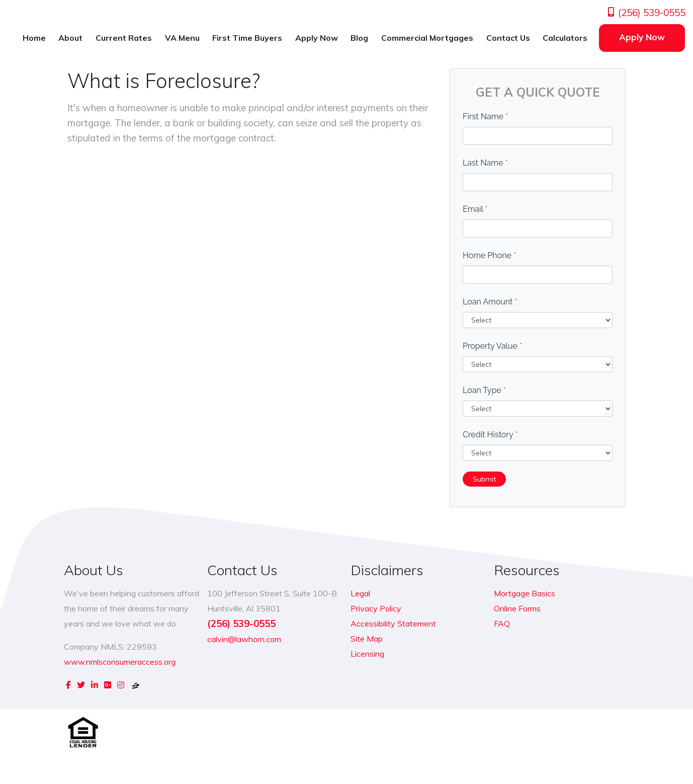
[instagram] (121, 685)
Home (34, 38)
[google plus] (108, 685)
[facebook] (68, 685)
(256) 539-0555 (646, 13)
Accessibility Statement (393, 623)
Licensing (367, 654)
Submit (484, 479)
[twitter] (81, 685)
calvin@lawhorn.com (244, 639)
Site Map (367, 639)
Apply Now (317, 38)
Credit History (490, 435)
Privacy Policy (376, 608)
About (70, 38)
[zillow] (136, 685)
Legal (360, 593)
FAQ (502, 623)
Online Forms (517, 608)
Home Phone (489, 255)
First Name (485, 116)
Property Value (492, 346)
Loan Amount (490, 302)
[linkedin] (95, 685)
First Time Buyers (247, 38)
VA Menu (182, 38)
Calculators (565, 38)
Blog (359, 38)
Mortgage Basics (525, 593)
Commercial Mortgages (427, 38)
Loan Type (484, 390)
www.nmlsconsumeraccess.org (120, 662)
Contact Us (508, 38)
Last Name (485, 163)
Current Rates (124, 38)
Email (475, 209)
